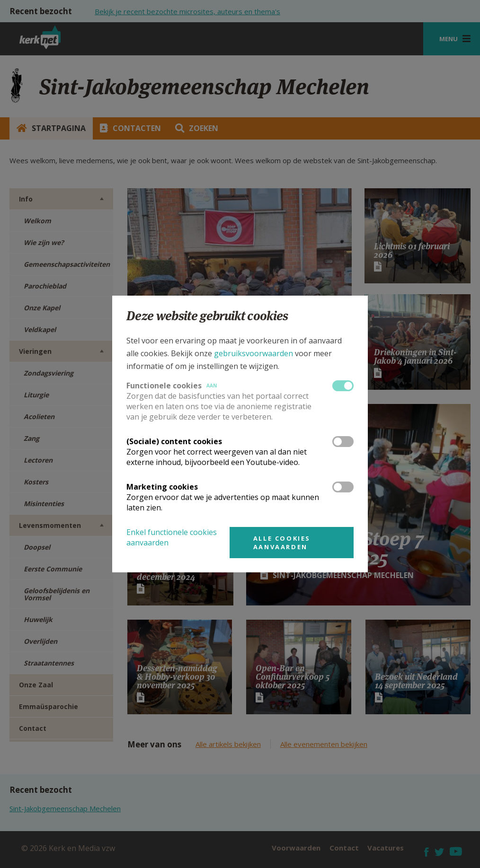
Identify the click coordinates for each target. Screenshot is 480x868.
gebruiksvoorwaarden (253, 353)
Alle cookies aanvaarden (282, 543)
